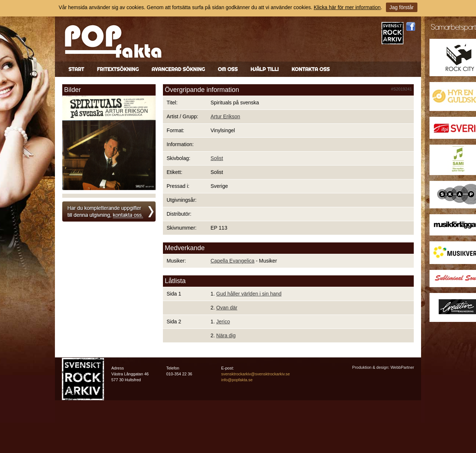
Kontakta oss (310, 69)
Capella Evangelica (233, 261)
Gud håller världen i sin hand (249, 294)
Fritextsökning (118, 69)
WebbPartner (402, 367)
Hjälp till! (265, 69)
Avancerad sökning (178, 69)
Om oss (228, 69)
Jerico (223, 322)
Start (76, 69)
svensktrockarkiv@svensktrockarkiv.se (256, 374)
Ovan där (227, 308)
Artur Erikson (225, 116)
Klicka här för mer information (347, 7)
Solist (217, 158)
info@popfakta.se (237, 380)
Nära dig (226, 335)
